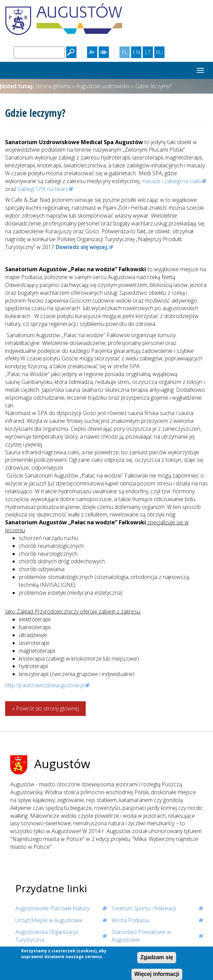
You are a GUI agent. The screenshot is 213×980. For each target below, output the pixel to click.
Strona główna (53, 86)
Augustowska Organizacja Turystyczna (47, 936)
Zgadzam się (157, 958)
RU (160, 53)
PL (126, 53)
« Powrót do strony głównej (45, 708)
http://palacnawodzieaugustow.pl (45, 685)
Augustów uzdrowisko (103, 86)
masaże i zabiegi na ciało (171, 181)
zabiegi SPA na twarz (43, 189)
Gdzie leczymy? (153, 86)
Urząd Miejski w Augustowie (49, 920)
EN (137, 53)
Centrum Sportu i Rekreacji (144, 908)
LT (149, 53)
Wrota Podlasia (130, 920)
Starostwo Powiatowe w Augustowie (141, 936)
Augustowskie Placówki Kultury (52, 908)
